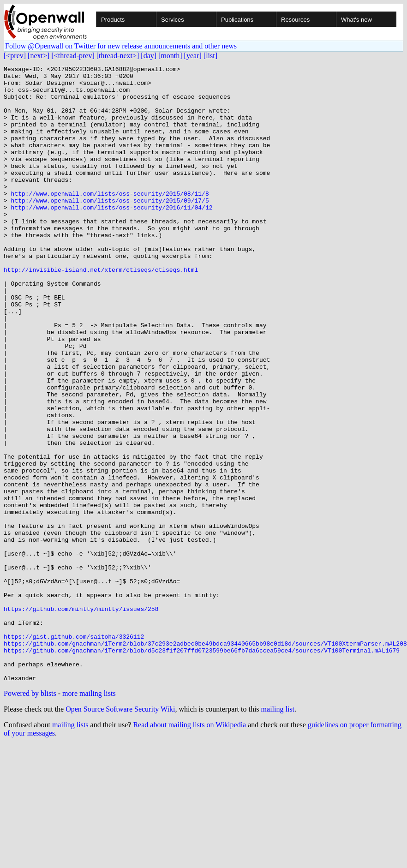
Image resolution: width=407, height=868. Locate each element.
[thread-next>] (118, 56)
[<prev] (15, 56)
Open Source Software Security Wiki (120, 832)
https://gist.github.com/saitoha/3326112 (74, 751)
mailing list (278, 832)
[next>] (39, 56)
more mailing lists (89, 817)
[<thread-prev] (73, 56)
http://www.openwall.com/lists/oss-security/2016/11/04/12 (112, 236)
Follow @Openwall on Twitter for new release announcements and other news (121, 46)
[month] (170, 56)
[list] (210, 56)
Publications (237, 20)
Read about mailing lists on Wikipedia (189, 848)
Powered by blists (30, 817)
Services (173, 20)
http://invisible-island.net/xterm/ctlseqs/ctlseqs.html (101, 311)
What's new (356, 20)
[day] (149, 56)
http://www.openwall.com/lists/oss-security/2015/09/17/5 (110, 228)
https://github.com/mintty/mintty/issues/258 (81, 718)
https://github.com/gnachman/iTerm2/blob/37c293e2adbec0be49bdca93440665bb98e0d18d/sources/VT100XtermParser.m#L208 (205, 760)
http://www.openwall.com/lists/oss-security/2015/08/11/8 (110, 220)
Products (113, 20)
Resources (295, 20)
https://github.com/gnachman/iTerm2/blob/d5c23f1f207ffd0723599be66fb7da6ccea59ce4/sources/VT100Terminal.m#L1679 (202, 768)
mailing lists (70, 848)
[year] (193, 56)
